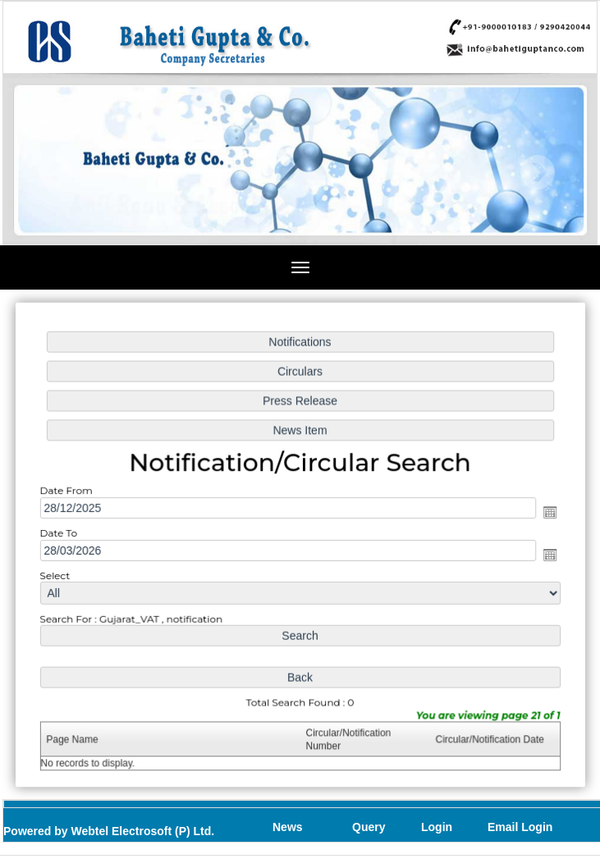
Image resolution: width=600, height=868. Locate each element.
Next (537, 173)
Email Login (520, 827)
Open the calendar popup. (547, 512)
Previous (56, 173)
